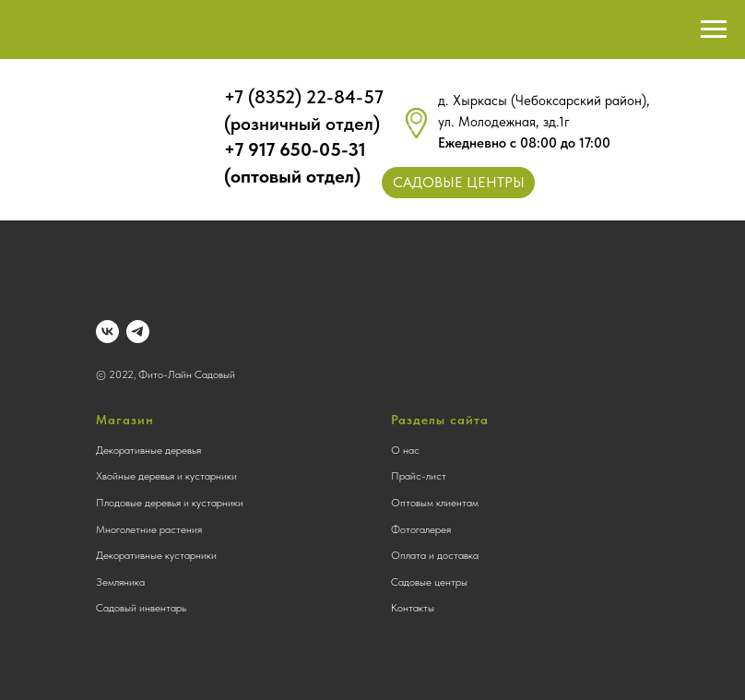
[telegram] (138, 332)
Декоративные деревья (148, 450)
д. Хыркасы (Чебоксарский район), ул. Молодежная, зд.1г (544, 122)
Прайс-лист (419, 476)
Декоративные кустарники (156, 555)
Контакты (413, 608)
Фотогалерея (421, 529)
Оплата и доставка (435, 555)
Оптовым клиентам (435, 503)
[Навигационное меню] (714, 30)
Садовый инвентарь (141, 608)
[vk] (107, 332)
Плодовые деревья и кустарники (170, 503)
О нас (405, 450)
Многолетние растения (149, 529)
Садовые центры (429, 582)
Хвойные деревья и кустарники (166, 476)
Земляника (120, 582)
